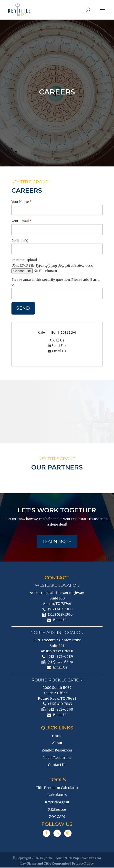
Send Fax (57, 346)
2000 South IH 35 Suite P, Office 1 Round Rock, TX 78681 (57, 693)
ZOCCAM (57, 817)
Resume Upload (24, 260)
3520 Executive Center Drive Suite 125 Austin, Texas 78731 (57, 646)
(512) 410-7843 (60, 704)
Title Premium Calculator (57, 788)
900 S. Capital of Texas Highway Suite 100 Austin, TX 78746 (57, 599)
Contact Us (57, 765)
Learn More (57, 542)
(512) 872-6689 (60, 657)
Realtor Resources (57, 751)
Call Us (57, 340)
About (57, 743)
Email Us (57, 351)
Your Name (20, 202)
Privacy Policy (83, 864)
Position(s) (20, 241)
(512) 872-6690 (60, 662)
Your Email (20, 221)
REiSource (57, 810)
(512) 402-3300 (60, 610)
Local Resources (57, 758)
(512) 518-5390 (60, 615)
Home (57, 736)
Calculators (57, 795)
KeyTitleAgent (57, 803)
